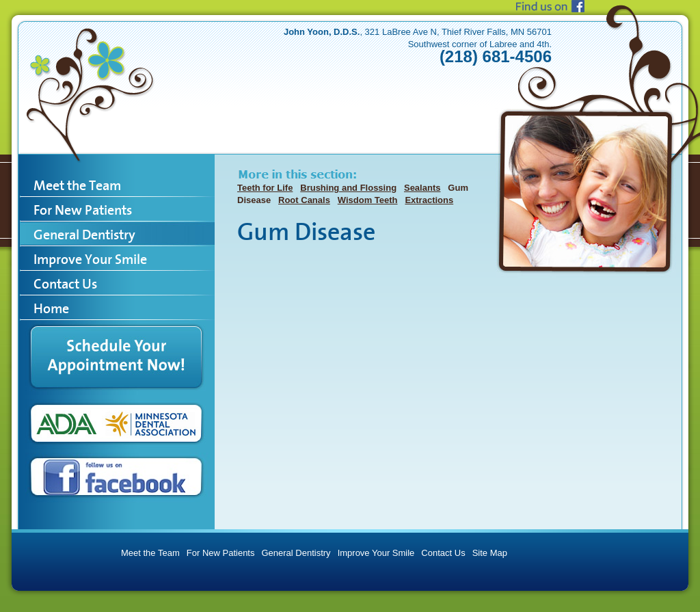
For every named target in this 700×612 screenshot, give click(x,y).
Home (51, 308)
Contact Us (443, 553)
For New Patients (221, 553)
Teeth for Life (265, 188)
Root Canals (304, 200)
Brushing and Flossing (348, 188)
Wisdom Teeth (368, 200)
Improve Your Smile (376, 553)
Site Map (490, 553)
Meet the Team (150, 553)
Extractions (429, 200)
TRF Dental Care (92, 79)
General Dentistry (296, 553)
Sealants (422, 188)
